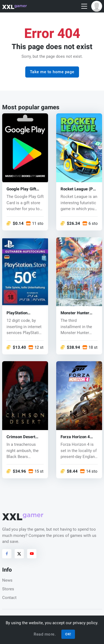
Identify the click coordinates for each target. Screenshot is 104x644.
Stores (8, 589)
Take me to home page (52, 72)
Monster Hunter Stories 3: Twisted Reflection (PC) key (78, 313)
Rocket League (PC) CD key (79, 189)
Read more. (45, 634)
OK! (68, 634)
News (7, 580)
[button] (97, 6)
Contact (9, 598)
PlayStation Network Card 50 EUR (22, 313)
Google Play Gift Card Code (21, 189)
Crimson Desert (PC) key (21, 437)
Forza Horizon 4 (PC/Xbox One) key (78, 437)
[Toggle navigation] (84, 6)
